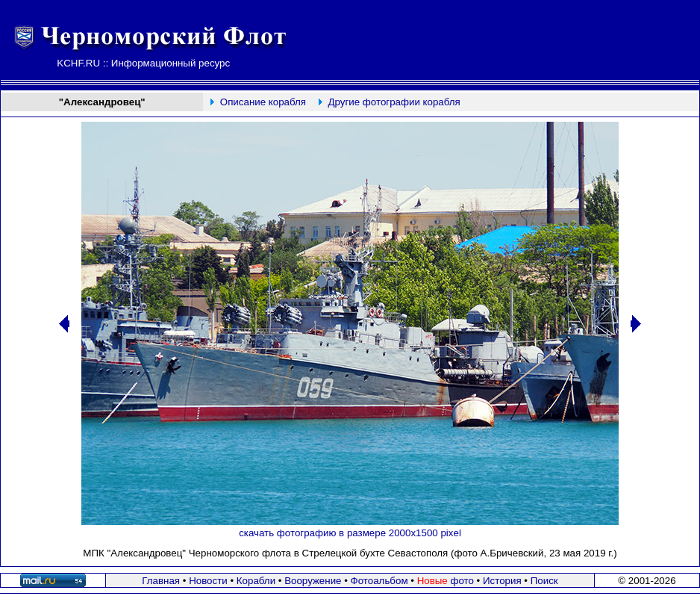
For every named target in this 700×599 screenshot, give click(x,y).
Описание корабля (263, 102)
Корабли (256, 581)
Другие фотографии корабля (394, 102)
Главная (161, 581)
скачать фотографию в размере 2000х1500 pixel (350, 533)
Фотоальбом (379, 581)
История (502, 581)
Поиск (544, 581)
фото (446, 581)
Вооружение (313, 581)
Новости (208, 581)
